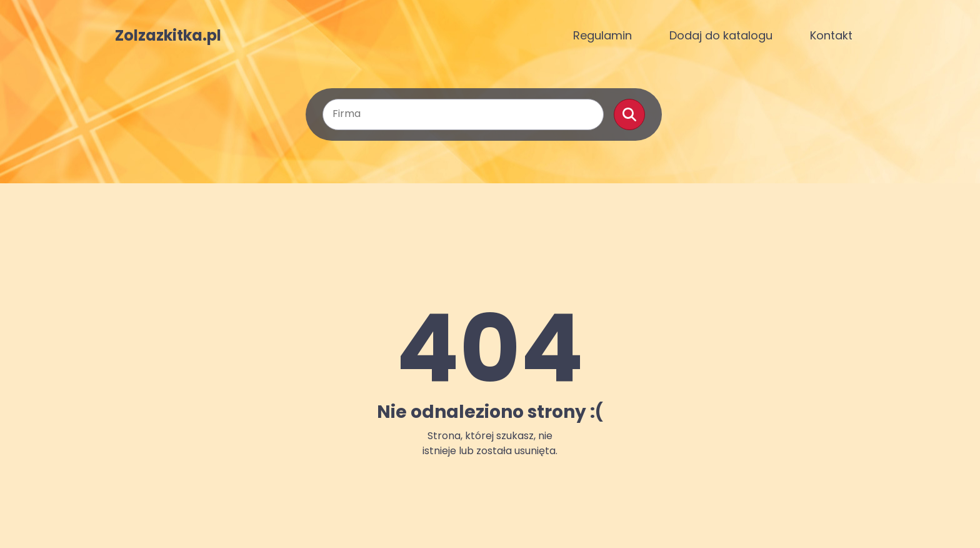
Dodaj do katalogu (721, 35)
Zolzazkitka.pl (168, 36)
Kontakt (831, 35)
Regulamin (602, 35)
